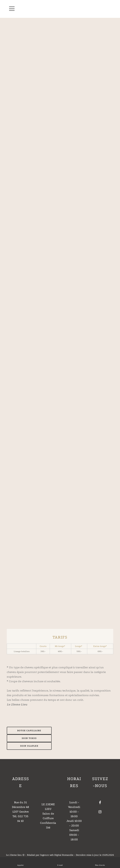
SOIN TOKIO (29, 738)
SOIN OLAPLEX (29, 746)
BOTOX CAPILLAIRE (29, 731)
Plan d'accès (100, 862)
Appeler (20, 862)
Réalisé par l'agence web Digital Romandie (50, 855)
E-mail (60, 862)
